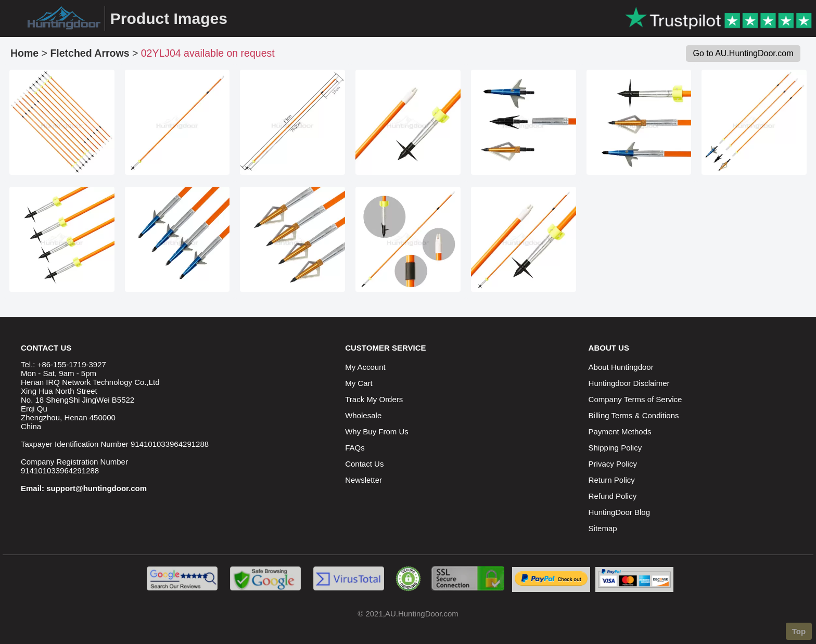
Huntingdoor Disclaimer (629, 383)
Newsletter (364, 480)
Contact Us (364, 464)
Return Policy (612, 480)
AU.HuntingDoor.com (422, 614)
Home (24, 53)
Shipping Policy (615, 448)
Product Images (169, 18)
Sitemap (603, 528)
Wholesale (363, 415)
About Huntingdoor (621, 367)
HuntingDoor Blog (619, 512)
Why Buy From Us (377, 432)
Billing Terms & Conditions (634, 415)
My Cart (359, 383)
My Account (365, 367)
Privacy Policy (613, 464)
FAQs (355, 448)
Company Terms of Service (635, 399)
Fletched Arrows (90, 53)
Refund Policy (613, 496)
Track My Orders (374, 399)
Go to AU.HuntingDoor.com (743, 53)
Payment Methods (620, 432)
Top (799, 631)
